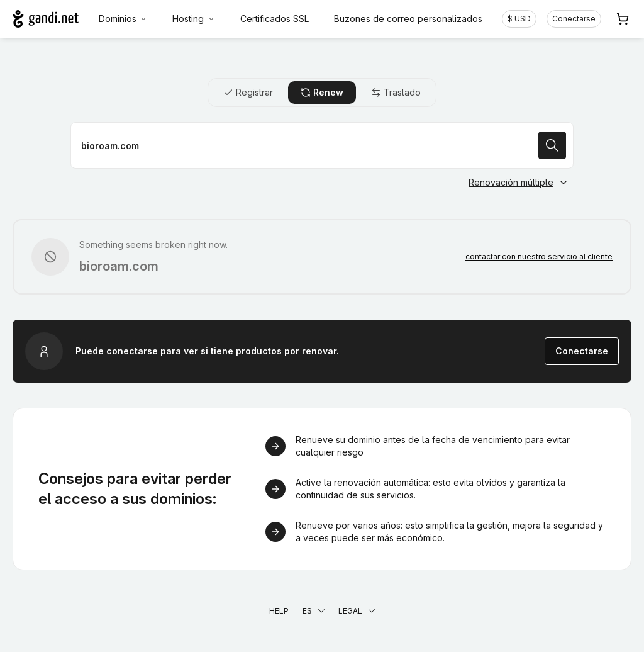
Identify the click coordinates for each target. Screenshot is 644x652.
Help (279, 611)
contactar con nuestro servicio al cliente (539, 256)
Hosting (194, 19)
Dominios (123, 19)
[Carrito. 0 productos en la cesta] (623, 19)
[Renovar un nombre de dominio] (322, 145)
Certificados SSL (275, 19)
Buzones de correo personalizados (408, 19)
